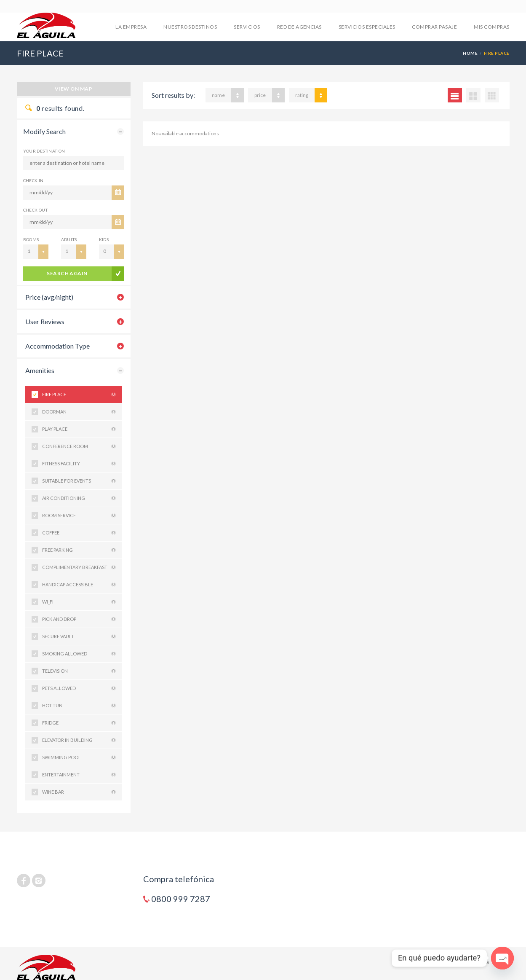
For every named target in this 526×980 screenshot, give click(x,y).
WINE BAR (79, 792)
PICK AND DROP (79, 619)
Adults (69, 239)
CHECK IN (33, 180)
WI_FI (79, 602)
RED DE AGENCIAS (299, 27)
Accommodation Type (57, 346)
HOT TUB (79, 706)
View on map (73, 89)
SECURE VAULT (79, 636)
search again (67, 273)
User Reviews (45, 321)
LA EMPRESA (131, 27)
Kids (104, 239)
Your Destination (44, 151)
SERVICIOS (247, 27)
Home (470, 53)
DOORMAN (79, 412)
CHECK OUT (36, 210)
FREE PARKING (79, 550)
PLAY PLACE (79, 429)
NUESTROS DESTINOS (190, 27)
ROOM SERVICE (79, 516)
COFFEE (79, 533)
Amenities (40, 370)
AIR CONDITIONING (79, 498)
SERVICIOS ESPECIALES (367, 27)
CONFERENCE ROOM (79, 446)
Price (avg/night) (49, 297)
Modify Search (44, 131)
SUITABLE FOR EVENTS (79, 481)
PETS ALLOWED (79, 688)
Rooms (31, 239)
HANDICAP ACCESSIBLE (79, 585)
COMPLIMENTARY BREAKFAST (79, 567)
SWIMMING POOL (79, 757)
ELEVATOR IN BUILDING (79, 740)
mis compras (491, 27)
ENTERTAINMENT (79, 775)
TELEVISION (79, 671)
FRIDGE (79, 723)
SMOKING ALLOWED (79, 654)
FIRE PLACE (79, 395)
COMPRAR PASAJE (434, 27)
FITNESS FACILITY (79, 464)
